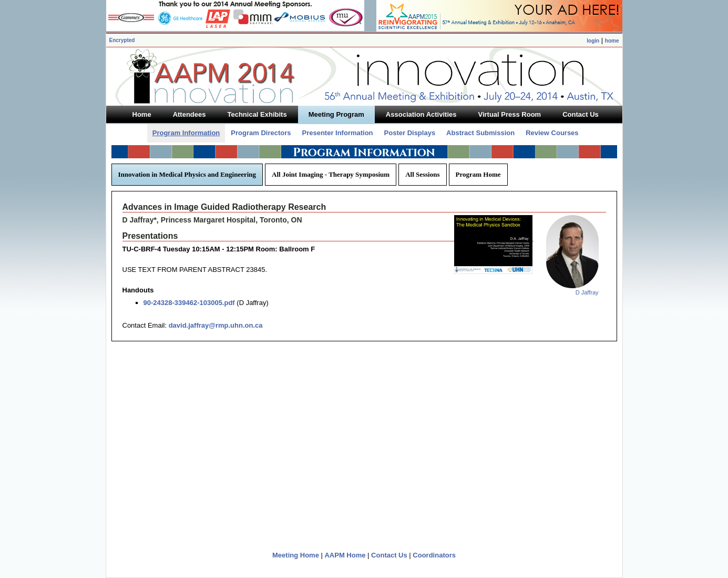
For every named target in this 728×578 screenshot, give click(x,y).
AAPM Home (345, 555)
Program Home (478, 174)
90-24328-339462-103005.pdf (189, 303)
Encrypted (122, 40)
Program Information (186, 133)
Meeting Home (296, 555)
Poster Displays (410, 133)
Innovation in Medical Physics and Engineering (187, 174)
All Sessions (422, 174)
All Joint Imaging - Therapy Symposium (331, 174)
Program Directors (261, 133)
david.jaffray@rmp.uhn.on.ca (216, 325)
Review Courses (552, 133)
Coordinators (434, 555)
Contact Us (389, 555)
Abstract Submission (480, 133)
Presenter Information (337, 133)
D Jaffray (587, 292)
